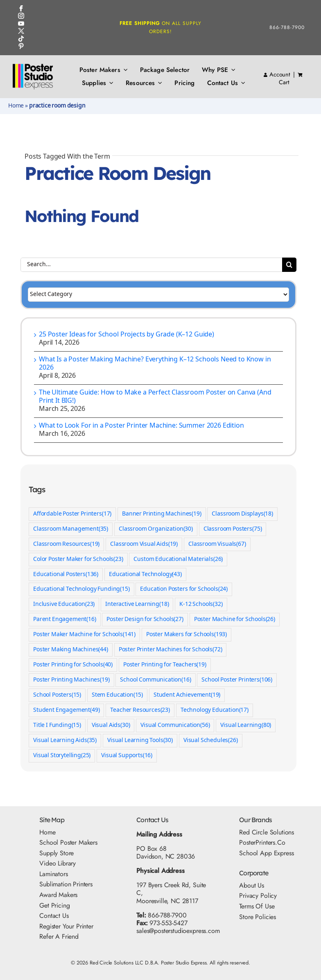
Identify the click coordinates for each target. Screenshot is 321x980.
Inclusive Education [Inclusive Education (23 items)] (64, 604)
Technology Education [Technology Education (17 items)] (215, 710)
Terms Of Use (257, 906)
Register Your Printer (66, 926)
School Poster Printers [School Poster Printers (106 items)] (237, 680)
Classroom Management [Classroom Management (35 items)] (71, 529)
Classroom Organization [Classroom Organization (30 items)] (156, 529)
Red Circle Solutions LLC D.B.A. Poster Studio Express (148, 963)
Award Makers (58, 895)
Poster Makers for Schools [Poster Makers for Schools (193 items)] (186, 635)
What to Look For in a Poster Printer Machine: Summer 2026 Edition (141, 426)
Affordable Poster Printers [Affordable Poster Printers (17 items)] (72, 514)
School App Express (266, 853)
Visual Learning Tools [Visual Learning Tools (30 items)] (140, 741)
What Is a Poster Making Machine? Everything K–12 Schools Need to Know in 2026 (155, 364)
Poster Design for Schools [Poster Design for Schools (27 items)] (145, 620)
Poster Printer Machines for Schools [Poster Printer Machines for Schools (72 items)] (171, 650)
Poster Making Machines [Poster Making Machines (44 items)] (71, 650)
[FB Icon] (21, 8)
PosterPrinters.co (262, 842)
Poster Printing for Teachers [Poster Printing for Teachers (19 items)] (165, 665)
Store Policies (258, 917)
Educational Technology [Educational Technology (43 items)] (145, 575)
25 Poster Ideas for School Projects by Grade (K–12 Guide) (127, 335)
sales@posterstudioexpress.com (178, 931)
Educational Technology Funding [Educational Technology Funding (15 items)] (81, 589)
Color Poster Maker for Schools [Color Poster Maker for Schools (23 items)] (78, 560)
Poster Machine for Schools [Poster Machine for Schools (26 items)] (235, 620)
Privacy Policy (258, 896)
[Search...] (151, 265)
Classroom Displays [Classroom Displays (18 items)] (242, 514)
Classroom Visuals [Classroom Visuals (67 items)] (217, 544)
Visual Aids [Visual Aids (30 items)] (111, 725)
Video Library (58, 863)
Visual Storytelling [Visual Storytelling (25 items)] (62, 756)
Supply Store (57, 853)
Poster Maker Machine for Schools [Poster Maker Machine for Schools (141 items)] (84, 635)
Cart (284, 82)
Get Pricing (54, 905)
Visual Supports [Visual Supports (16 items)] (127, 756)
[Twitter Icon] (21, 31)
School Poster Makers (68, 842)
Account (277, 74)
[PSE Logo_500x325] (33, 66)
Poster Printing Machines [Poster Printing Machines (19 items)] (71, 680)
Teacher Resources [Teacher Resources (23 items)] (140, 710)
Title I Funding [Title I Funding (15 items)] (57, 725)
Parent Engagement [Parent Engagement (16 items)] (65, 620)
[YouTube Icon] (21, 24)
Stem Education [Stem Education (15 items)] (117, 695)
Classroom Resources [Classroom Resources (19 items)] (66, 544)
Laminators (53, 874)
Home (16, 106)
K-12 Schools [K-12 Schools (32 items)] (201, 604)
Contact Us (54, 916)
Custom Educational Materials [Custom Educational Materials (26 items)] (178, 560)
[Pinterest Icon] (21, 46)
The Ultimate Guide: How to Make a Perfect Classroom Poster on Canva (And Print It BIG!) (155, 397)
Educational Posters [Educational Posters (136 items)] (66, 575)
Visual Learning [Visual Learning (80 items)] (246, 725)
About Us (252, 885)
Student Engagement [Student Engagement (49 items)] (67, 710)
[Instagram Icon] (21, 16)
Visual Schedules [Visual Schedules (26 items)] (211, 741)
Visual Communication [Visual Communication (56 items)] (175, 725)
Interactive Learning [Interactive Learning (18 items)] (137, 604)
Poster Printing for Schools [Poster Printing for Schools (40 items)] (73, 665)
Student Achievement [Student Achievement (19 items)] (187, 695)
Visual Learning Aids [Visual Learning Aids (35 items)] (65, 741)
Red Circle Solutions (267, 832)
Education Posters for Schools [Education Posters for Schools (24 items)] (184, 589)
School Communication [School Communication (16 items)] (155, 680)
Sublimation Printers (66, 884)
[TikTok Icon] (21, 39)
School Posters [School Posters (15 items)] (57, 695)
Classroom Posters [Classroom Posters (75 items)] (233, 529)
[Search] (289, 265)
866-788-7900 (287, 27)
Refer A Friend (59, 936)
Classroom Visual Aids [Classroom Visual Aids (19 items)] (144, 544)
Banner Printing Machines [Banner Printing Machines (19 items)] (162, 514)
